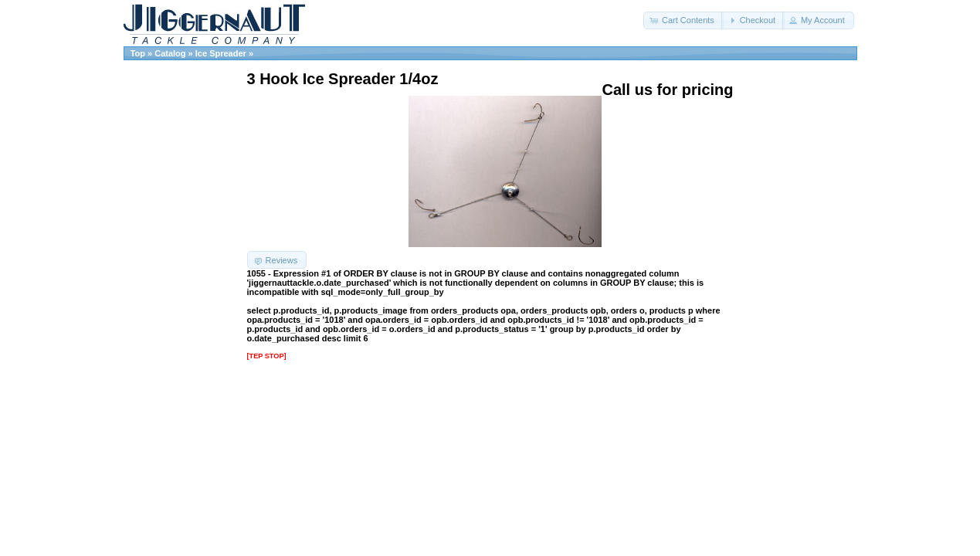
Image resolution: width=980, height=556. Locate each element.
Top (138, 53)
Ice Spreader (221, 53)
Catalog (170, 53)
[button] (683, 20)
